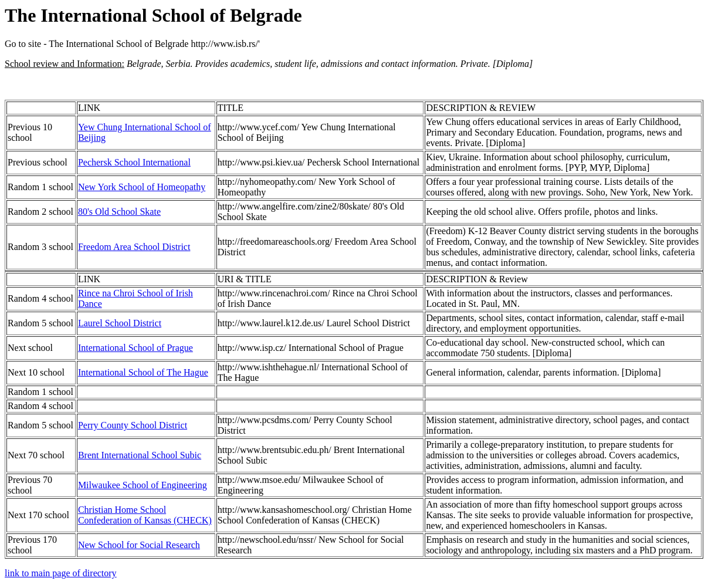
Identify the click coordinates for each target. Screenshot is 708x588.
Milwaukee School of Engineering (143, 485)
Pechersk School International (134, 162)
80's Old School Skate (119, 212)
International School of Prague (135, 348)
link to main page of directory (61, 573)
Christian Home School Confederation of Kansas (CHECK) (145, 515)
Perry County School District (133, 425)
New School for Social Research (139, 545)
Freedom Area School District (134, 247)
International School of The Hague (143, 372)
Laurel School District (120, 323)
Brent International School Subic (140, 455)
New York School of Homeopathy (142, 187)
